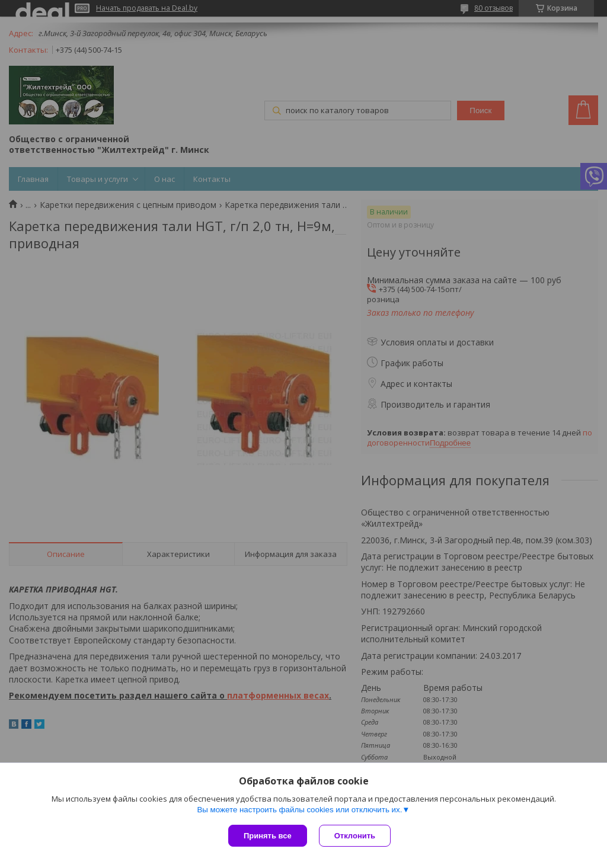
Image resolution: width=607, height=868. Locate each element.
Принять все (268, 836)
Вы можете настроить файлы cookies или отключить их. (299, 810)
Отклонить (355, 836)
